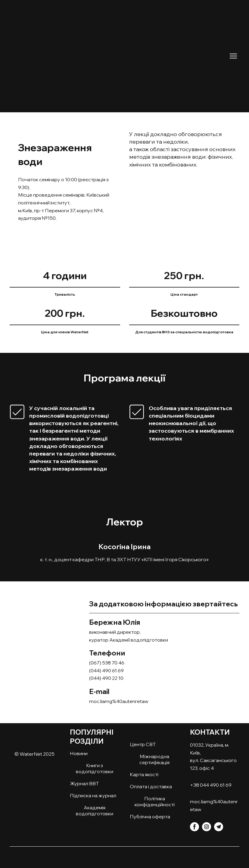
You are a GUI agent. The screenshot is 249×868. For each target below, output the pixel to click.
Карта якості (144, 774)
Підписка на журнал (93, 795)
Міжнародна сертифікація (154, 759)
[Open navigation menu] (233, 56)
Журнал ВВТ (84, 783)
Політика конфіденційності (155, 801)
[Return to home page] (74, 51)
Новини (79, 753)
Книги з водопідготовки (95, 768)
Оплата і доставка (151, 786)
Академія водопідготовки (95, 810)
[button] (195, 827)
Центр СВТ (143, 744)
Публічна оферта (150, 817)
